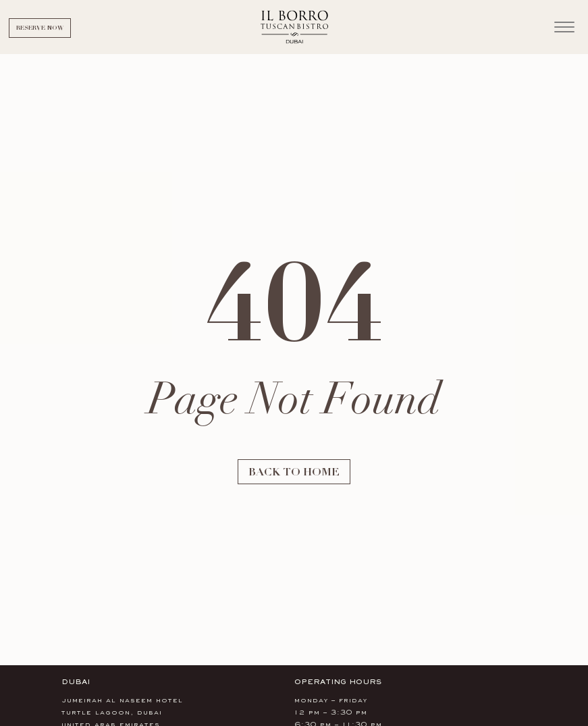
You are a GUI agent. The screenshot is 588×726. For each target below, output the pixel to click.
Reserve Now (40, 28)
